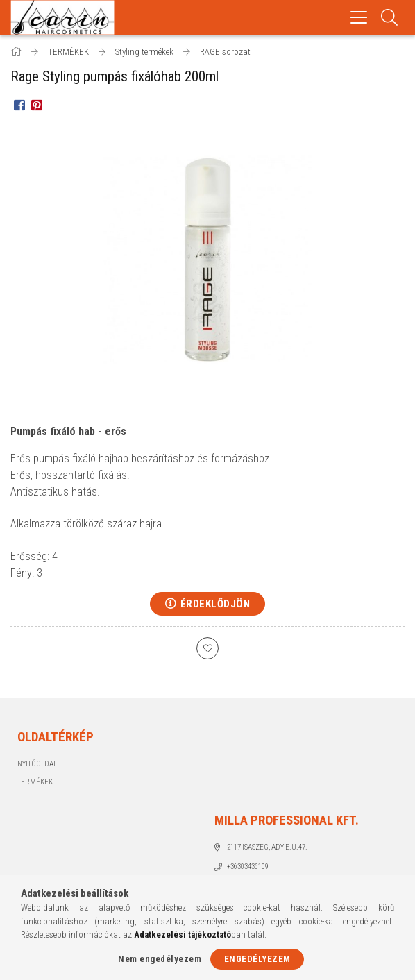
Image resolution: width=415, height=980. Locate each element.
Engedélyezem (257, 959)
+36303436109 (248, 867)
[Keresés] (390, 17)
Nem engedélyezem (160, 959)
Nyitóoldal (37, 764)
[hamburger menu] (359, 17)
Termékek (35, 782)
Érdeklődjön (215, 604)
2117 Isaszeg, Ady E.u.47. (267, 847)
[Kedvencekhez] (207, 648)
